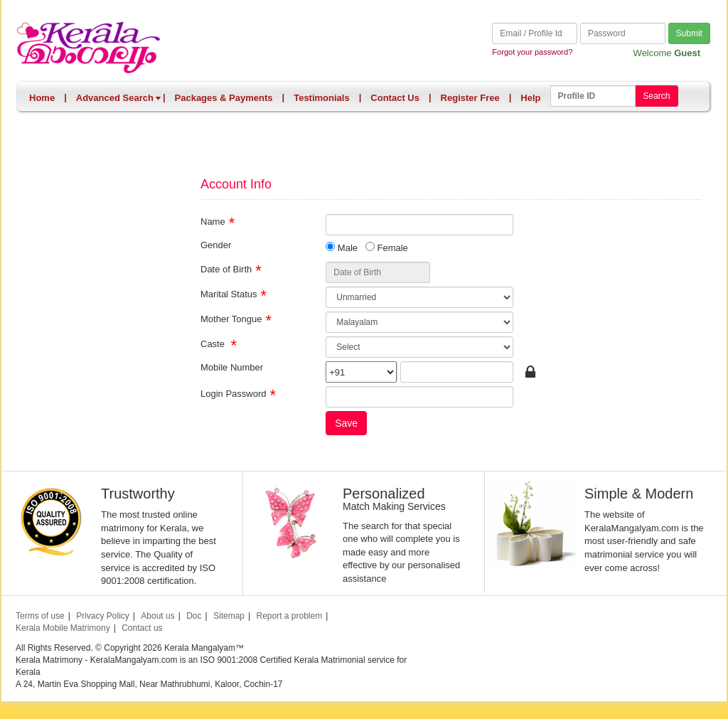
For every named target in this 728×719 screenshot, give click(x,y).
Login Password (234, 393)
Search (656, 96)
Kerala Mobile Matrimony (63, 628)
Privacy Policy (103, 616)
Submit (689, 33)
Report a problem (289, 616)
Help (530, 98)
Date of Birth (226, 268)
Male (342, 247)
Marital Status (229, 293)
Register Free (470, 98)
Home (42, 98)
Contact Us (395, 98)
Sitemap (229, 616)
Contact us (142, 628)
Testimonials (322, 98)
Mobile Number (232, 367)
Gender (216, 244)
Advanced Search (119, 98)
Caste (214, 343)
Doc (194, 616)
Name (213, 221)
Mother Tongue (231, 318)
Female (387, 247)
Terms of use (40, 616)
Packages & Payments (224, 98)
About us (157, 616)
